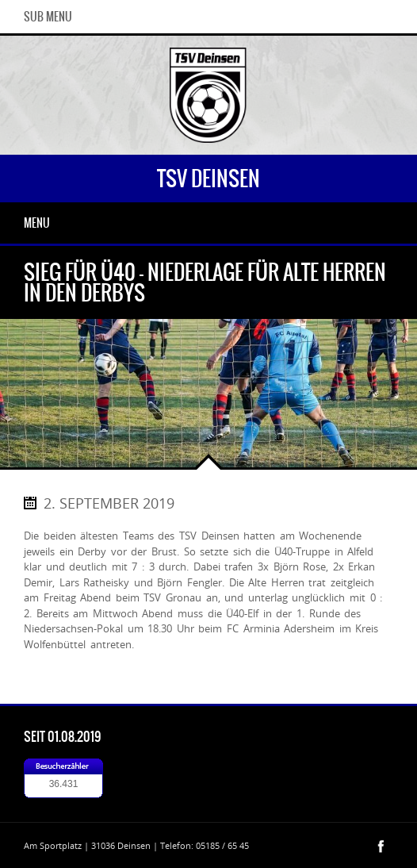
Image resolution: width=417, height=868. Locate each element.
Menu (37, 223)
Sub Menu (48, 17)
